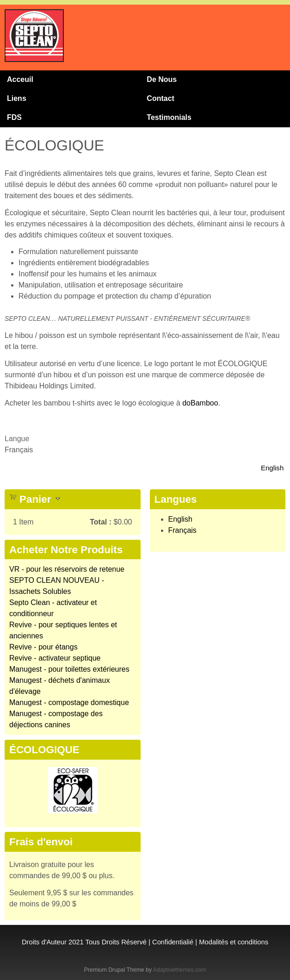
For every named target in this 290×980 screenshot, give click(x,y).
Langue (17, 439)
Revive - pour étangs (43, 647)
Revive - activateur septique (55, 658)
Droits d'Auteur (44, 942)
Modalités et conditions (234, 942)
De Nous (162, 79)
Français (182, 530)
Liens (17, 98)
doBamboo (200, 403)
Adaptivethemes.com (179, 970)
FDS (14, 117)
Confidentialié (173, 942)
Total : (101, 522)
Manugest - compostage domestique (69, 702)
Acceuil (20, 79)
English (272, 468)
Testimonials (169, 117)
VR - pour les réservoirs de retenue (67, 569)
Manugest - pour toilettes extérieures (69, 669)
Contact (160, 98)
